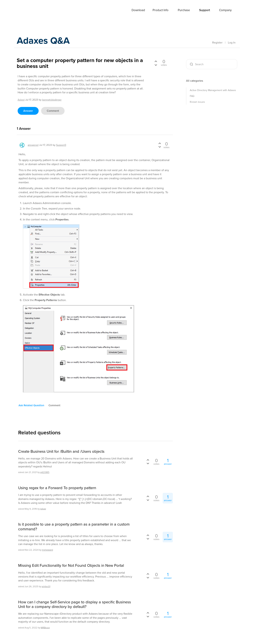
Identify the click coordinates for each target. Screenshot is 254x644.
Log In (232, 43)
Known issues (197, 102)
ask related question (31, 405)
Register (217, 43)
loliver (43, 509)
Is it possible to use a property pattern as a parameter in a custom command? (74, 527)
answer (28, 111)
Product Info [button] (161, 10)
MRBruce (45, 627)
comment (53, 111)
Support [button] (205, 10)
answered (33, 145)
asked (21, 100)
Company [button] (225, 10)
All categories (195, 81)
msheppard (47, 550)
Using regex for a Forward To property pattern (57, 488)
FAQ (192, 96)
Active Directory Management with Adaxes (213, 90)
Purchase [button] (184, 10)
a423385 (45, 472)
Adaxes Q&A (47, 41)
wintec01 (46, 586)
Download (138, 10)
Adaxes (30, 10)
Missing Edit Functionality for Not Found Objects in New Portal (71, 566)
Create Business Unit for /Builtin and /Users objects (61, 451)
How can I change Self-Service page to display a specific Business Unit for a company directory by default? (75, 604)
